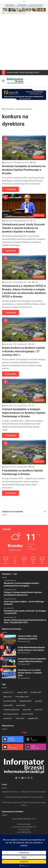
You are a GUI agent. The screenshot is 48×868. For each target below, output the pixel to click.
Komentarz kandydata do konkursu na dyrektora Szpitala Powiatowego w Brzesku (24, 170)
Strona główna (8, 109)
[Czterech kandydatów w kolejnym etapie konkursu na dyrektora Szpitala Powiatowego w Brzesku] (24, 391)
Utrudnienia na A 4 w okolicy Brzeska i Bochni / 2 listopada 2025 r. (30, 673)
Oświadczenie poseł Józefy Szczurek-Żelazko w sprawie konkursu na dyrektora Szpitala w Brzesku (24, 228)
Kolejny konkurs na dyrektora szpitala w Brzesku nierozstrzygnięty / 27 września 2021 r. (23, 351)
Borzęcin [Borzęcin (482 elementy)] (22, 692)
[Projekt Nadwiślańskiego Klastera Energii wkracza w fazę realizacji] (9, 651)
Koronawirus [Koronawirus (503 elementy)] (10, 701)
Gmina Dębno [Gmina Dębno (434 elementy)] (22, 697)
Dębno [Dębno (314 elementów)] (8, 697)
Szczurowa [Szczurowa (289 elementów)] (27, 714)
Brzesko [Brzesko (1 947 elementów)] (36, 692)
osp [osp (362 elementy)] (38, 701)
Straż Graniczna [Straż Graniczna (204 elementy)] (11, 714)
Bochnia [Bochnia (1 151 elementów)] (9, 692)
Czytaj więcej (10, 189)
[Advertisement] (24, 52)
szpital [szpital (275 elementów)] (8, 718)
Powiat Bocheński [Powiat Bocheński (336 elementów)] (11, 710)
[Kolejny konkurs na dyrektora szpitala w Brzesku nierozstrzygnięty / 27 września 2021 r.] (24, 329)
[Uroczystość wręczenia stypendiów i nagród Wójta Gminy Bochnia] (9, 662)
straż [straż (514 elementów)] (38, 710)
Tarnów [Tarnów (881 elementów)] (20, 718)
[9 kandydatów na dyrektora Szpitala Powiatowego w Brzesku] (24, 452)
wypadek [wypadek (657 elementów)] (33, 718)
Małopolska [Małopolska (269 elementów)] (25, 701)
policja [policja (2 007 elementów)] (8, 705)
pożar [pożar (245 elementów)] (27, 710)
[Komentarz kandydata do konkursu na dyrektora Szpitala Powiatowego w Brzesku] (24, 148)
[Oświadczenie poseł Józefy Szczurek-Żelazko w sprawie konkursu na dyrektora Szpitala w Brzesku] (24, 206)
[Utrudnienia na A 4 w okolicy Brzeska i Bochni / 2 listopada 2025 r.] (9, 674)
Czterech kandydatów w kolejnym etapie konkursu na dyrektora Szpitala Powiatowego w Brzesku (24, 413)
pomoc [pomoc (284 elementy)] (21, 705)
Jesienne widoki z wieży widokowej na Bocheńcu (25, 72)
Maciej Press (8, 163)
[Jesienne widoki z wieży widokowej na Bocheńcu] (9, 640)
